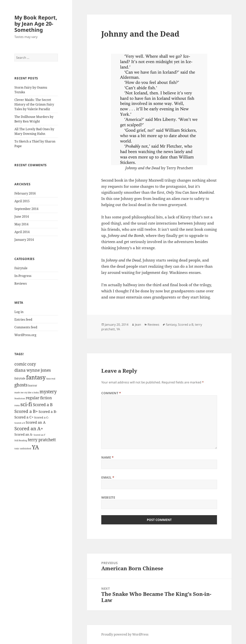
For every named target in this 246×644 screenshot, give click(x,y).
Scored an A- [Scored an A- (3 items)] (24, 434)
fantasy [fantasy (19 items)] (36, 377)
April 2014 (22, 232)
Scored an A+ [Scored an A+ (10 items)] (29, 428)
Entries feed (23, 319)
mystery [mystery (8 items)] (48, 392)
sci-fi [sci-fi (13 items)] (26, 404)
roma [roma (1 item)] (17, 405)
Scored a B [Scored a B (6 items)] (43, 405)
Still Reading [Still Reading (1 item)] (21, 440)
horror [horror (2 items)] (33, 385)
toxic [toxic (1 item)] (17, 449)
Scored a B (186, 325)
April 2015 (22, 201)
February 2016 (25, 193)
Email (108, 477)
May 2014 (21, 224)
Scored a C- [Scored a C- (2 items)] (42, 417)
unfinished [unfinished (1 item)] (26, 449)
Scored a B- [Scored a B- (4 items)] (48, 412)
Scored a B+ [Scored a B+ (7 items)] (26, 411)
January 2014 (24, 240)
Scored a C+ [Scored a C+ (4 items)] (24, 417)
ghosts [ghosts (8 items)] (21, 385)
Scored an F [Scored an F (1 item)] (39, 435)
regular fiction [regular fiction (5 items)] (39, 398)
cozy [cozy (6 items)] (32, 364)
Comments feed (26, 327)
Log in (19, 312)
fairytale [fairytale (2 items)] (20, 378)
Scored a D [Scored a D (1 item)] (20, 423)
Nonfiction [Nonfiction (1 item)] (20, 398)
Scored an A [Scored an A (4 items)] (36, 422)
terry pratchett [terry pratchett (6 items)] (42, 440)
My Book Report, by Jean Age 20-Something (36, 24)
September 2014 (26, 209)
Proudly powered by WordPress (125, 634)
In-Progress (23, 276)
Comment (111, 393)
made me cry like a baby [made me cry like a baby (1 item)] (27, 392)
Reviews (21, 283)
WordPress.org (25, 335)
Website (108, 497)
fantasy (171, 325)
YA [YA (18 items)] (35, 447)
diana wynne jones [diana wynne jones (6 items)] (33, 370)
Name (108, 457)
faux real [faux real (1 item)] (51, 379)
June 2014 (22, 216)
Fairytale (21, 268)
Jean (138, 325)
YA (118, 329)
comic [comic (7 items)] (20, 364)
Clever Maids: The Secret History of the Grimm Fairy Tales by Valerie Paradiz (34, 104)
